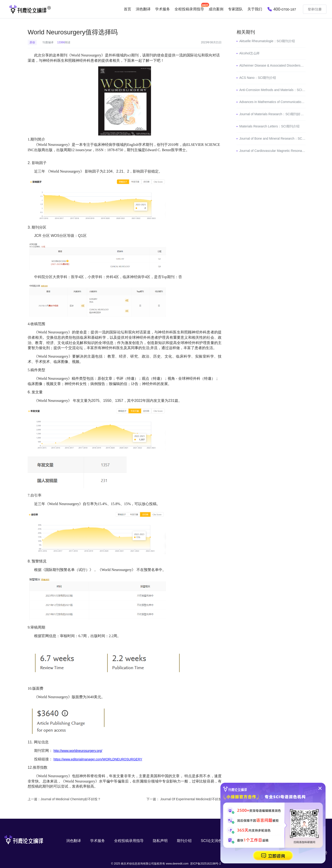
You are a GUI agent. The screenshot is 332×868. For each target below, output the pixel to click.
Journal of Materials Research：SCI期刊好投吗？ (275, 114)
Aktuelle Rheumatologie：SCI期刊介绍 (267, 41)
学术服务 (163, 9)
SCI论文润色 (211, 841)
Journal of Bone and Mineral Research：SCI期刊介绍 (278, 138)
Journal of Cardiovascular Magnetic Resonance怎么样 (278, 151)
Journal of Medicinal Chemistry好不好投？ (71, 799)
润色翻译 (143, 9)
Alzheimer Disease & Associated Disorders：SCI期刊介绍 (281, 65)
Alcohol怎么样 (249, 53)
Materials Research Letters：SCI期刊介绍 (269, 126)
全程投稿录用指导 (129, 841)
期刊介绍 (184, 841)
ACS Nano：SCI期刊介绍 (258, 78)
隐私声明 (160, 841)
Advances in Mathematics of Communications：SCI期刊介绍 (283, 102)
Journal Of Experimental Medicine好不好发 (191, 799)
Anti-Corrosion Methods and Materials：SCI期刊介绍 (277, 90)
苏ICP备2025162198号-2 (206, 864)
